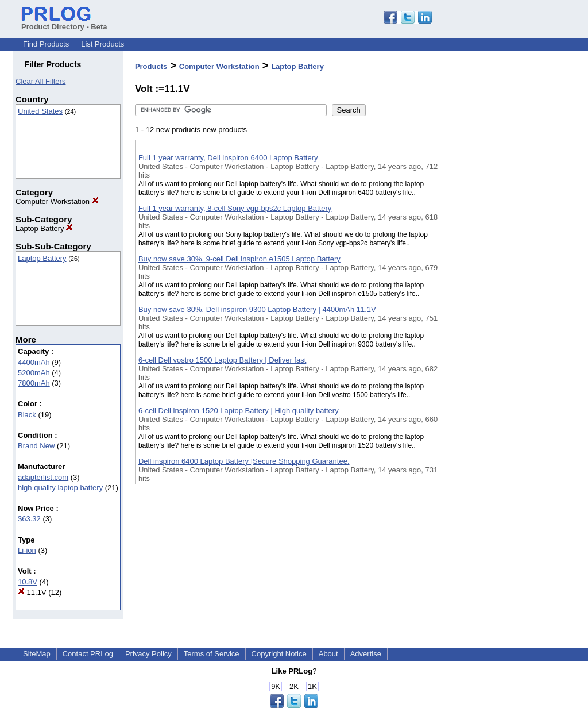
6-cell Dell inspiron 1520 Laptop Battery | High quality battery (239, 411)
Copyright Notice (279, 654)
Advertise (366, 654)
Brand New (36, 446)
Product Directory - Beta (64, 22)
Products (151, 66)
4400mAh (34, 362)
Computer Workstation (57, 201)
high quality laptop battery (60, 488)
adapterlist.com (43, 477)
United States (40, 111)
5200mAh (34, 373)
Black (27, 415)
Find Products (46, 44)
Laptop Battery (44, 228)
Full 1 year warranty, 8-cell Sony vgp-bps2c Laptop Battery (235, 208)
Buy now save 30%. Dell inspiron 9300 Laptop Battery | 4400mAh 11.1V (257, 309)
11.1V (32, 592)
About (328, 654)
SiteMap (37, 654)
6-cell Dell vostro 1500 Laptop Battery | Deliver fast (222, 360)
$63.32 (29, 519)
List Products (102, 44)
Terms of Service (212, 654)
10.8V (28, 582)
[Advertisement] (508, 298)
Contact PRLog (88, 654)
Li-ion (27, 550)
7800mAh (34, 383)
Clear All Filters (40, 81)
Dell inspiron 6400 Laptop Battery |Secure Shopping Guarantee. (244, 461)
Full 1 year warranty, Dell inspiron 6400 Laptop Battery (228, 158)
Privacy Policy (148, 654)
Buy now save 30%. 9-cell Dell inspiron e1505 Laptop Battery (239, 259)
